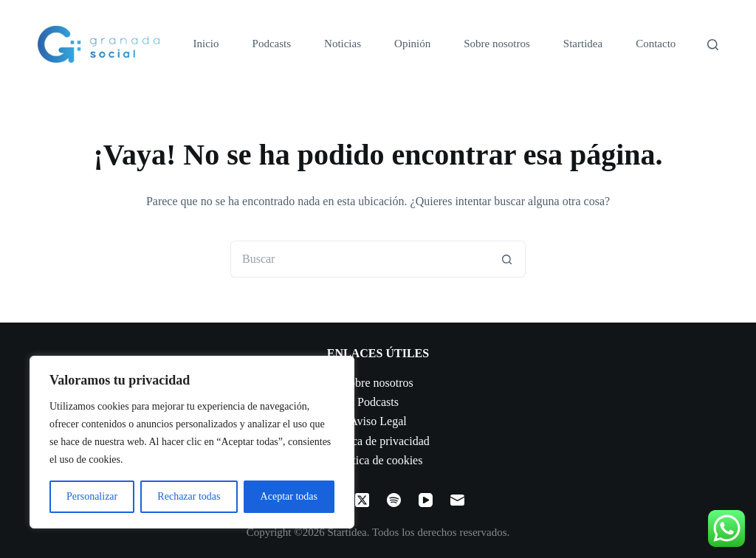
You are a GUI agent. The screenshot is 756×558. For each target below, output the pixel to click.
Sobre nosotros (497, 44)
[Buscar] (713, 45)
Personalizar (92, 496)
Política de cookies (378, 460)
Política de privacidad (378, 441)
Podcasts (272, 44)
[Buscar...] (360, 259)
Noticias (343, 44)
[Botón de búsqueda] (507, 259)
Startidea (583, 44)
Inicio (206, 44)
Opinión (412, 44)
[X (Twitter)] (362, 500)
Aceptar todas (289, 496)
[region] (192, 442)
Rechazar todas (189, 496)
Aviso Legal (378, 421)
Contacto (656, 44)
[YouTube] (426, 500)
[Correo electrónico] (457, 500)
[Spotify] (394, 500)
